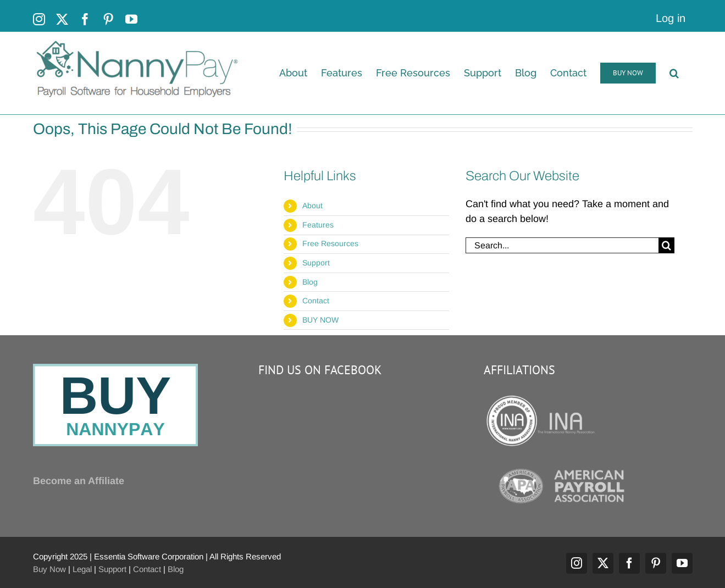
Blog (310, 282)
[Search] (666, 245)
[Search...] (562, 245)
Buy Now (49, 569)
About (312, 206)
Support (316, 263)
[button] (674, 73)
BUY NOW (320, 320)
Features (318, 225)
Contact (316, 301)
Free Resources (330, 243)
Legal (82, 569)
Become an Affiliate (79, 481)
